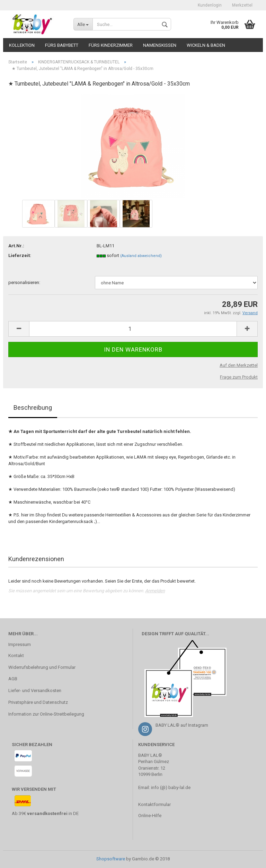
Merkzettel (242, 5)
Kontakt (16, 656)
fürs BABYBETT (62, 45)
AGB (13, 679)
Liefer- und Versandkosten (35, 690)
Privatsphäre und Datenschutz (38, 702)
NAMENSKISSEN (160, 45)
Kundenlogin (210, 5)
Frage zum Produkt (239, 377)
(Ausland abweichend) (141, 256)
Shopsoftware (111, 859)
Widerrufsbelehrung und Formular (42, 667)
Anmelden (155, 591)
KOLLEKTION (22, 45)
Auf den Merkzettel (239, 365)
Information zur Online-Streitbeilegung (46, 714)
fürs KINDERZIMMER (111, 45)
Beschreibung (33, 408)
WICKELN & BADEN (206, 45)
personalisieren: (24, 282)
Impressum (20, 644)
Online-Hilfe (150, 816)
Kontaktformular (154, 804)
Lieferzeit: (20, 255)
